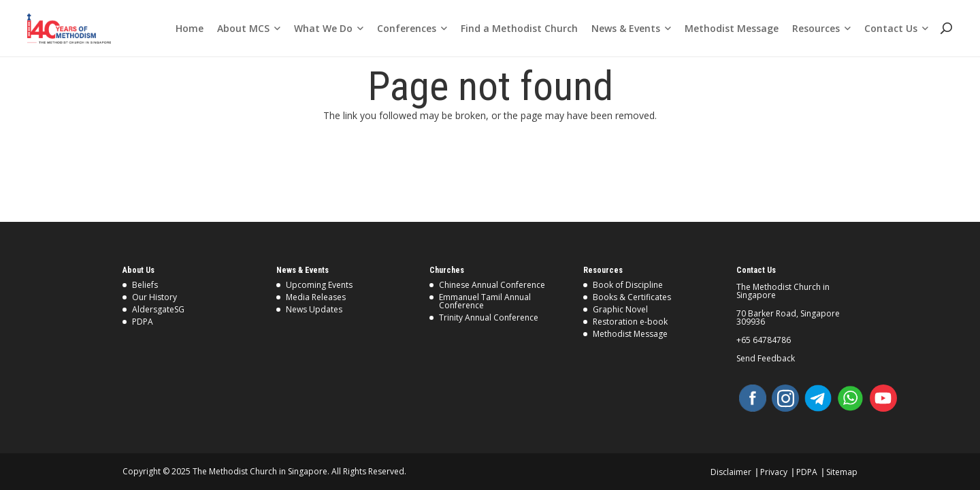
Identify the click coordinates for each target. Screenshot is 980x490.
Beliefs (145, 285)
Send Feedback (766, 359)
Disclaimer (731, 472)
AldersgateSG (158, 309)
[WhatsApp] (851, 398)
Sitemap (842, 472)
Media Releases (316, 297)
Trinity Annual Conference (489, 317)
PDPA (143, 322)
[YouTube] (883, 398)
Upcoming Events (319, 285)
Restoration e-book (630, 322)
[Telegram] (818, 398)
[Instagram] (785, 398)
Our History (154, 297)
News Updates (314, 309)
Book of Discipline (628, 285)
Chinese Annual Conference (492, 285)
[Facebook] (753, 398)
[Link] (69, 29)
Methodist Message (630, 334)
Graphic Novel (620, 309)
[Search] (946, 28)
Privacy (774, 472)
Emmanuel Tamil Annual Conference (485, 301)
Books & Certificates (632, 297)
